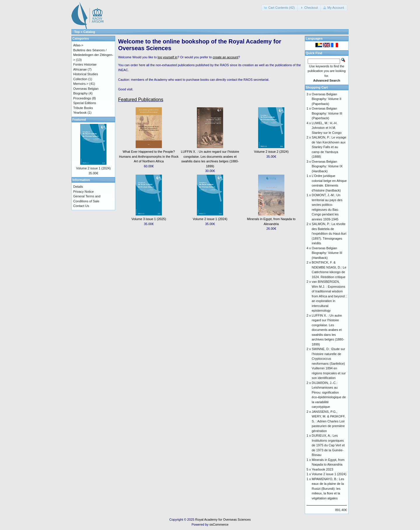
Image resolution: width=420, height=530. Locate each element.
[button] (280, 8)
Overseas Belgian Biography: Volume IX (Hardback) (327, 166)
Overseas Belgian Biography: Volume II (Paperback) (327, 99)
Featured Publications (141, 100)
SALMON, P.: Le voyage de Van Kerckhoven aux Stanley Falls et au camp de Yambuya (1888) (329, 147)
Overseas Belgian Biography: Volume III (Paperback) (327, 113)
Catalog (89, 32)
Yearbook (80, 113)
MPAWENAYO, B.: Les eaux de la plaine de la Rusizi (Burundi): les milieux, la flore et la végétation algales (328, 489)
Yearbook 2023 (323, 469)
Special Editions (85, 103)
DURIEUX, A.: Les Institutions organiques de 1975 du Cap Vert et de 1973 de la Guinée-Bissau (328, 445)
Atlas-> (78, 45)
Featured (79, 120)
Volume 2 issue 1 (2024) (210, 219)
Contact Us (81, 206)
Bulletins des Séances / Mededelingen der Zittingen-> (93, 55)
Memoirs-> (81, 84)
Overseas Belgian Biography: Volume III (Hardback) (327, 253)
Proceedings (82, 98)
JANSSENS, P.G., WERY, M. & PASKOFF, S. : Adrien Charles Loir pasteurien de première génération (329, 421)
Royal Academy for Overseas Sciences (223, 520)
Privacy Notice (83, 192)
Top (77, 32)
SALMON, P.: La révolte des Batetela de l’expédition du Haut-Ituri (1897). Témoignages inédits (329, 234)
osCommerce (219, 524)
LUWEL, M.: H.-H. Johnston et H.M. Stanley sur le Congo (327, 128)
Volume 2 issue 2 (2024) (271, 152)
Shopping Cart (317, 87)
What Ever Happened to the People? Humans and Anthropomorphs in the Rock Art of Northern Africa (149, 156)
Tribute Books (83, 108)
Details (78, 187)
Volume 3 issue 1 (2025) (149, 219)
